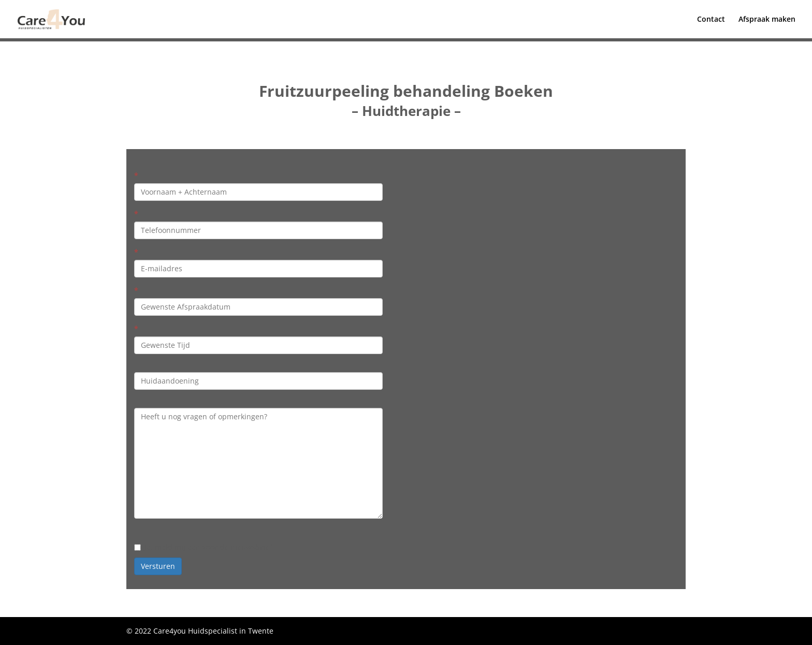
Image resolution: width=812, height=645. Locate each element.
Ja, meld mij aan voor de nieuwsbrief (203, 547)
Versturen (158, 566)
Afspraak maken (767, 20)
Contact (711, 20)
